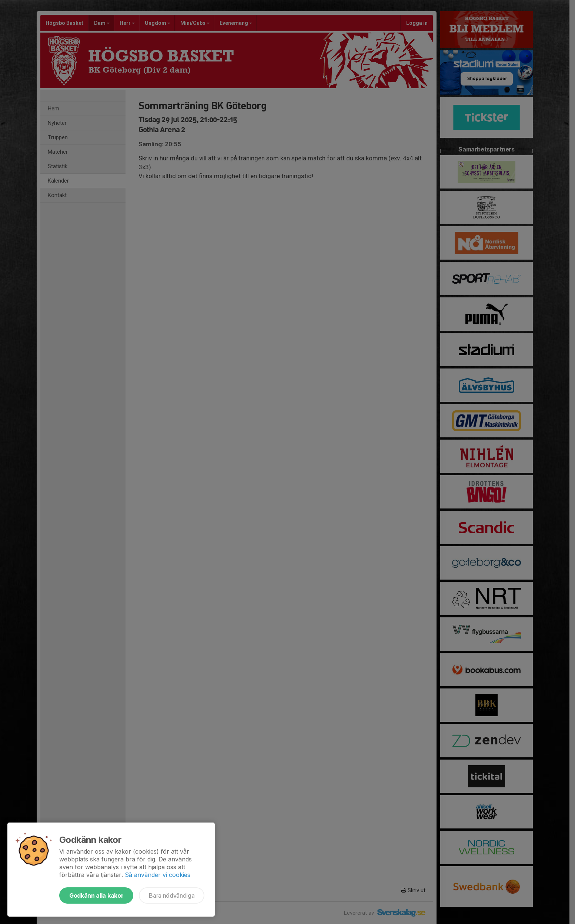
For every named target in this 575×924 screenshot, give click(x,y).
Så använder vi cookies (158, 875)
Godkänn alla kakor (96, 895)
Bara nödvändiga (172, 895)
